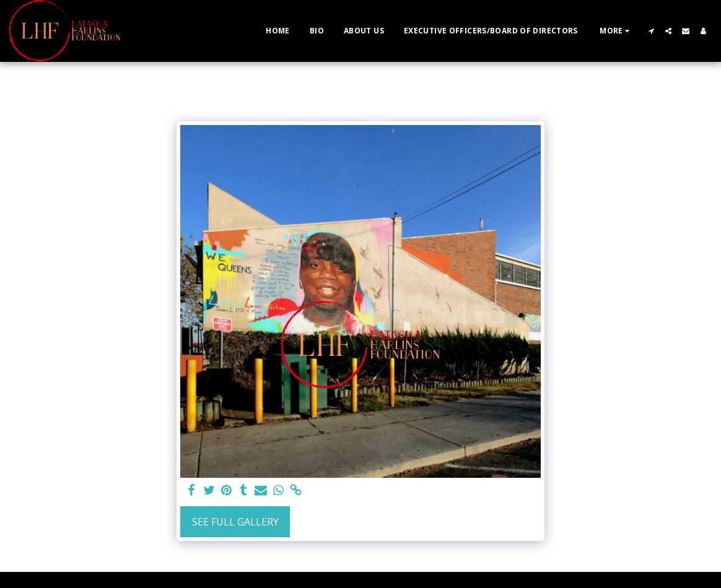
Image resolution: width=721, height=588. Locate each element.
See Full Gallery (235, 522)
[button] (651, 31)
